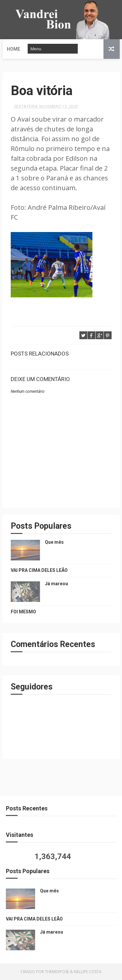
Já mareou (56, 584)
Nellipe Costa (88, 972)
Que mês (54, 542)
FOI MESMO (23, 612)
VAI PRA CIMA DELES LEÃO (39, 570)
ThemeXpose (57, 972)
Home (14, 49)
